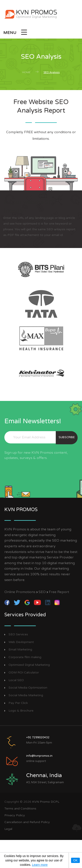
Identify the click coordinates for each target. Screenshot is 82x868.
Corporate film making (25, 657)
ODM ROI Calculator (24, 673)
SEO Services (18, 634)
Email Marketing (20, 650)
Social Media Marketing (26, 695)
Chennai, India (44, 775)
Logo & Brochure (21, 711)
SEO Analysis (52, 72)
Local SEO (16, 680)
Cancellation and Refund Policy (27, 822)
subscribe (67, 437)
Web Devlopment (21, 642)
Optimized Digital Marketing (29, 665)
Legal (8, 829)
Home (26, 72)
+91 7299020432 (38, 737)
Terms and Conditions (20, 809)
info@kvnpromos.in (39, 756)
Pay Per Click (18, 703)
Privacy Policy (15, 815)
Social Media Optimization (28, 688)
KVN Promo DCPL (46, 802)
